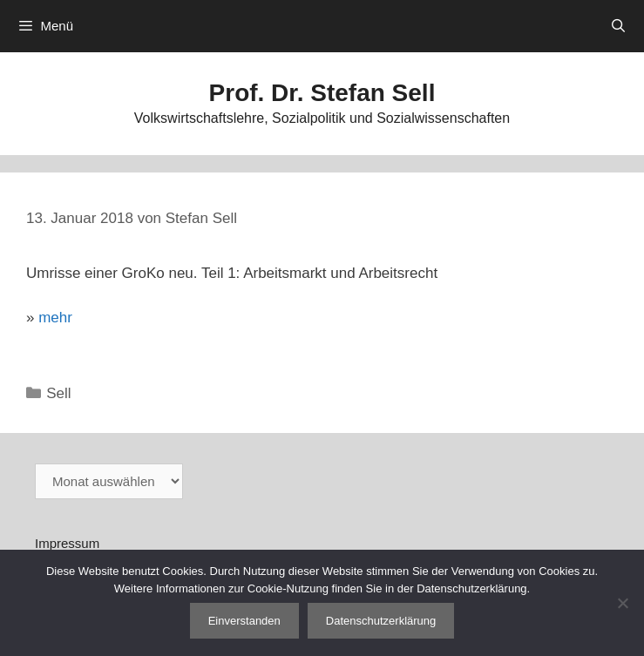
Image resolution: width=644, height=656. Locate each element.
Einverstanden (244, 621)
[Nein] (622, 603)
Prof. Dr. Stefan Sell (322, 93)
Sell (58, 393)
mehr (55, 318)
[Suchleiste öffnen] (618, 26)
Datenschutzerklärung (381, 621)
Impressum (67, 543)
